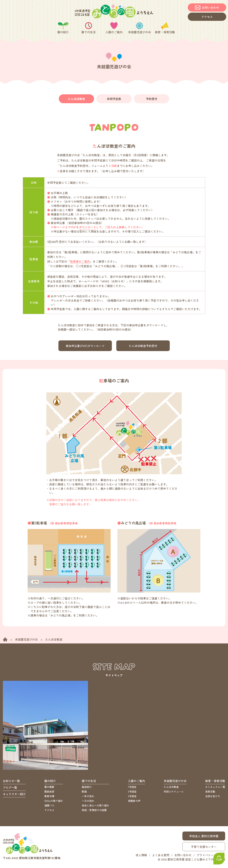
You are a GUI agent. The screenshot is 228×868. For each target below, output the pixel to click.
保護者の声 (134, 802)
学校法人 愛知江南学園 (204, 837)
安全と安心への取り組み (95, 807)
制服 (84, 793)
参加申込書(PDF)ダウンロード (85, 347)
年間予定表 (114, 99)
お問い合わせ (183, 856)
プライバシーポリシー (211, 856)
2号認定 (132, 793)
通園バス (49, 807)
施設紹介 (87, 788)
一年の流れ (88, 797)
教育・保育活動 (215, 782)
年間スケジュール (174, 793)
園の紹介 (50, 782)
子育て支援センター (204, 848)
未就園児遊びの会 (26, 641)
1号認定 (132, 788)
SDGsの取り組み (54, 802)
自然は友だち (213, 797)
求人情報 (141, 856)
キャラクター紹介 (14, 795)
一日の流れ (88, 802)
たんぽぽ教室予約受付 (143, 347)
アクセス (49, 811)
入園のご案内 (136, 782)
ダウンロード (87, 228)
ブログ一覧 (10, 789)
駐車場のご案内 (80, 262)
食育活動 (210, 793)
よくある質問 (161, 856)
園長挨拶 (49, 793)
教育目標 (49, 797)
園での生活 (89, 782)
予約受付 (152, 99)
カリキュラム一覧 (215, 788)
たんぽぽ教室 (76, 99)
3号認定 (132, 797)
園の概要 (49, 788)
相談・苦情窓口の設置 (94, 811)
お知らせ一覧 (11, 782)
